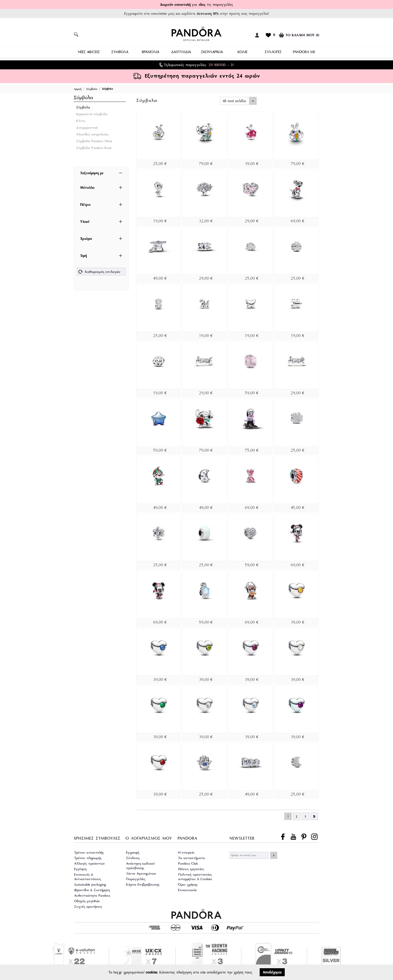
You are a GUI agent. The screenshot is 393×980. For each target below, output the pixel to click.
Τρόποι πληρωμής (88, 857)
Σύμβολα (83, 107)
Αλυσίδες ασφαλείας (92, 134)
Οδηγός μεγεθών (87, 900)
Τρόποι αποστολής (89, 852)
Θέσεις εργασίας (191, 868)
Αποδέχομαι (272, 972)
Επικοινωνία (187, 889)
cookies (152, 972)
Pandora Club (188, 863)
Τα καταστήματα (192, 857)
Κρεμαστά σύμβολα (92, 113)
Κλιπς (81, 120)
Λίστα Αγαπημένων (141, 873)
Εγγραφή (133, 852)
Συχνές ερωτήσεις (88, 906)
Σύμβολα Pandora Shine (94, 140)
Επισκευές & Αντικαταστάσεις (88, 876)
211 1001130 (217, 64)
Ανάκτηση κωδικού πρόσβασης (140, 865)
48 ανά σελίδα (234, 100)
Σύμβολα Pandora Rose (94, 147)
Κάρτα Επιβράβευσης (143, 884)
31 (232, 64)
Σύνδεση (133, 857)
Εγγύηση (80, 868)
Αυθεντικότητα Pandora (92, 895)
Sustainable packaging (90, 884)
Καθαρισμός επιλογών (99, 272)
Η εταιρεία (186, 852)
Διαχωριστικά (87, 127)
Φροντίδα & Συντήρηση (92, 889)
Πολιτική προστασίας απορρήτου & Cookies (195, 876)
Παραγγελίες (136, 878)
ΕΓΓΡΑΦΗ (274, 855)
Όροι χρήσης (188, 884)
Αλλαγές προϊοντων (89, 863)
